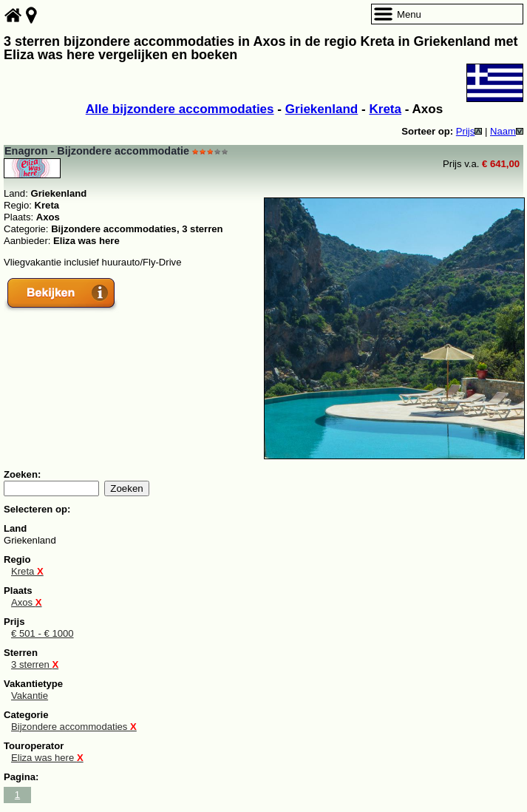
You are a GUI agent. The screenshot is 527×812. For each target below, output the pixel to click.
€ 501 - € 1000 (42, 633)
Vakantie (30, 696)
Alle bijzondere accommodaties (180, 109)
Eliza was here (47, 758)
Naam (507, 131)
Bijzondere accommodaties (74, 727)
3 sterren (35, 664)
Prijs (469, 131)
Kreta (385, 109)
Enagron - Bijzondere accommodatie (97, 151)
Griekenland (322, 109)
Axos (27, 602)
